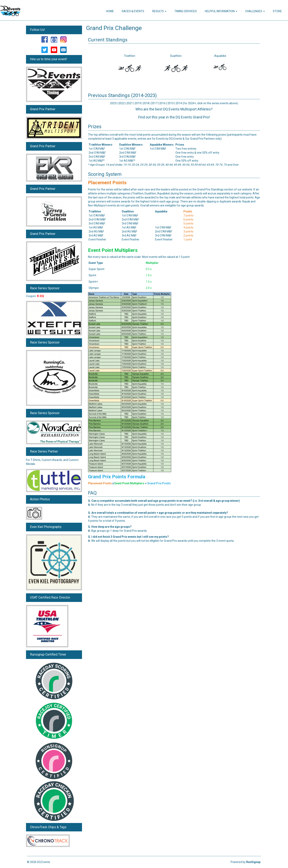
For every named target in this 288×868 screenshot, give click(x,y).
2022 (121, 103)
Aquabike (220, 56)
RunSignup (253, 862)
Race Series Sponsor (45, 288)
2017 (154, 103)
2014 (179, 103)
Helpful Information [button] (221, 11)
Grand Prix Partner (43, 109)
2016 (163, 103)
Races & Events (133, 11)
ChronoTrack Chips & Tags (48, 827)
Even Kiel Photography (46, 527)
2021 (130, 103)
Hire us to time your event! (48, 59)
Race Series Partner (44, 451)
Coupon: (35, 296)
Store (277, 11)
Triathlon (130, 56)
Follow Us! (37, 30)
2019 (138, 103)
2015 (171, 103)
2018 (146, 103)
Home (110, 11)
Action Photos (40, 499)
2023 (113, 103)
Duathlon (176, 56)
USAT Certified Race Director (50, 597)
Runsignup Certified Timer (48, 654)
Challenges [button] (255, 11)
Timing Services (186, 11)
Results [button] (159, 11)
